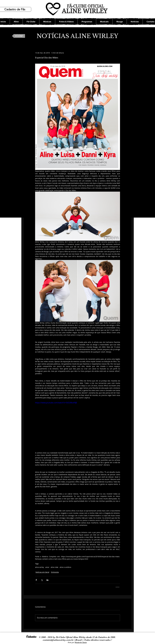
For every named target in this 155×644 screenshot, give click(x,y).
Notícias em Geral (42, 572)
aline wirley (40, 567)
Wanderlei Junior (81, 642)
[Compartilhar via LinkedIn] (47, 580)
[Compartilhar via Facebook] (36, 580)
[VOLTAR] (18, 36)
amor (47, 567)
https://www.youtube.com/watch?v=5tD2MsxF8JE (56, 403)
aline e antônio (65, 567)
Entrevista (55, 572)
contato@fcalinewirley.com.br (59, 640)
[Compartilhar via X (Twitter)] (42, 580)
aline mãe (54, 567)
